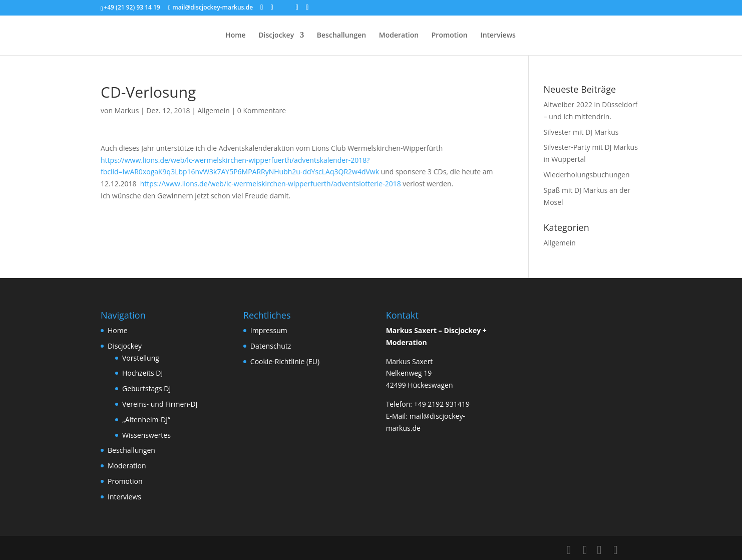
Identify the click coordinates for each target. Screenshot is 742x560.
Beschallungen (341, 36)
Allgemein (213, 110)
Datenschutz (271, 346)
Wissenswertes (146, 435)
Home (236, 36)
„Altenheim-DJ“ (146, 419)
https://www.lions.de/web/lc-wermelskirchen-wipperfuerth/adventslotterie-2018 (271, 184)
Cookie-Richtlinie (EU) (285, 361)
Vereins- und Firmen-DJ (160, 404)
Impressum (269, 330)
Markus (127, 110)
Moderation (399, 36)
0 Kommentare (262, 110)
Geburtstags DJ (146, 388)
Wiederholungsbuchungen (587, 175)
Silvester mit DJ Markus (581, 132)
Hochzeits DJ (142, 373)
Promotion (450, 36)
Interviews (498, 36)
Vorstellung (141, 358)
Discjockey (276, 36)
